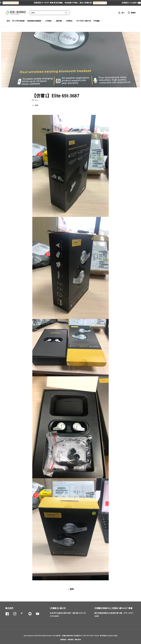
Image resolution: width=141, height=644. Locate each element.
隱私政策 (78, 640)
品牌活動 (59, 21)
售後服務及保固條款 (34, 21)
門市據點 (97, 21)
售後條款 (71, 640)
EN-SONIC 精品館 (13, 3)
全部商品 (69, 21)
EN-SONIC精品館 (18, 21)
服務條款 (63, 640)
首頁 (8, 21)
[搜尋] (66, 13)
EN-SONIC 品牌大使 (84, 21)
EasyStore (111, 636)
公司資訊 (48, 21)
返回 (70, 589)
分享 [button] (35, 105)
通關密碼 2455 (103, 3)
